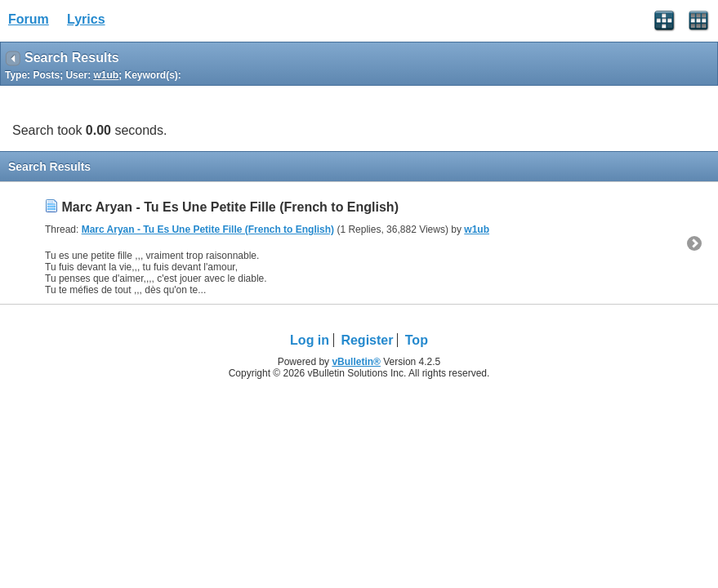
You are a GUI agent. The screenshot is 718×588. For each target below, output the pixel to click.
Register (367, 340)
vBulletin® (356, 362)
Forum (29, 19)
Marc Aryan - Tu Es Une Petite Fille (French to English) (230, 207)
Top (417, 340)
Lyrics (86, 19)
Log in (310, 340)
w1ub (477, 229)
